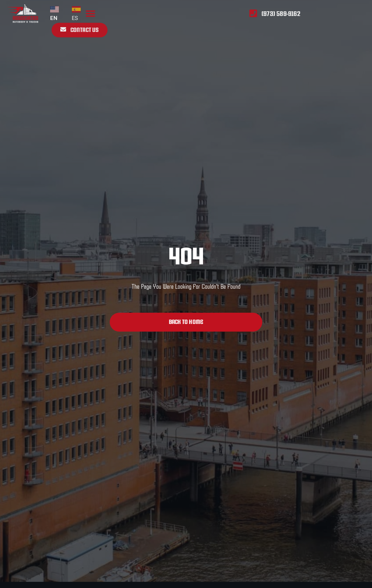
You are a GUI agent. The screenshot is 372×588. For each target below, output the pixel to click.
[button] (90, 11)
